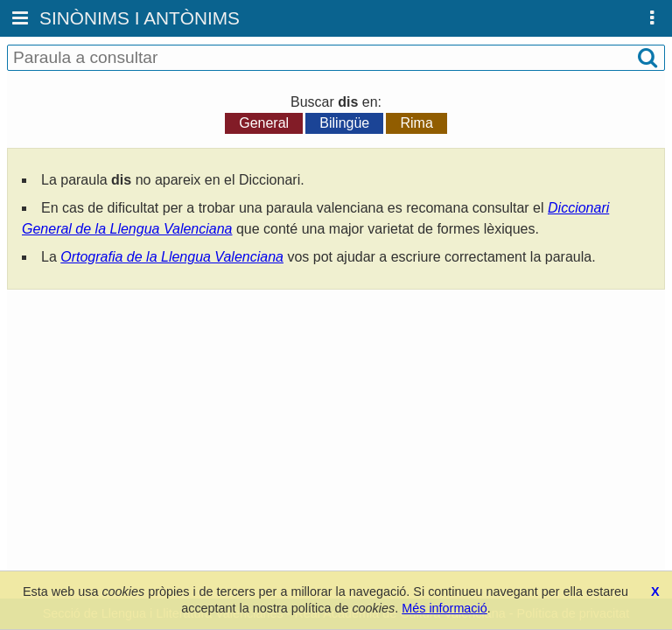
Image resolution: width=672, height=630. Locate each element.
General (264, 123)
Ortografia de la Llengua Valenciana (172, 257)
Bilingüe (344, 123)
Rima (416, 123)
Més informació (444, 608)
